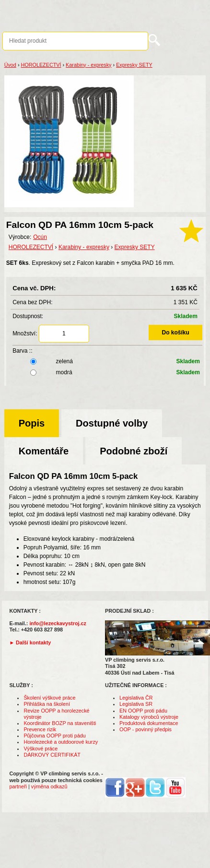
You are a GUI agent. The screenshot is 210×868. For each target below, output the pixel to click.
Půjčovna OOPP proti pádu (54, 736)
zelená (107, 361)
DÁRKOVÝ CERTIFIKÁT (52, 755)
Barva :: (22, 351)
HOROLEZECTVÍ (41, 65)
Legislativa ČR (136, 698)
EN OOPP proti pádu (143, 711)
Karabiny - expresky (88, 65)
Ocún (40, 237)
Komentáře (44, 451)
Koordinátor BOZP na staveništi (60, 723)
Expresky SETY (134, 65)
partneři (18, 786)
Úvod (10, 65)
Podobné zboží (134, 451)
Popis (32, 423)
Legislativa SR (136, 704)
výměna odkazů (49, 786)
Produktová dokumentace (149, 723)
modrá (107, 372)
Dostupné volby (112, 423)
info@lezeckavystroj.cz (58, 623)
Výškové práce (41, 749)
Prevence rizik (40, 729)
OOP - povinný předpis (146, 729)
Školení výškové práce (49, 698)
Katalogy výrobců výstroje (149, 717)
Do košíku (175, 333)
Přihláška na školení (47, 704)
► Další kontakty (30, 642)
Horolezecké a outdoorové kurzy (61, 742)
